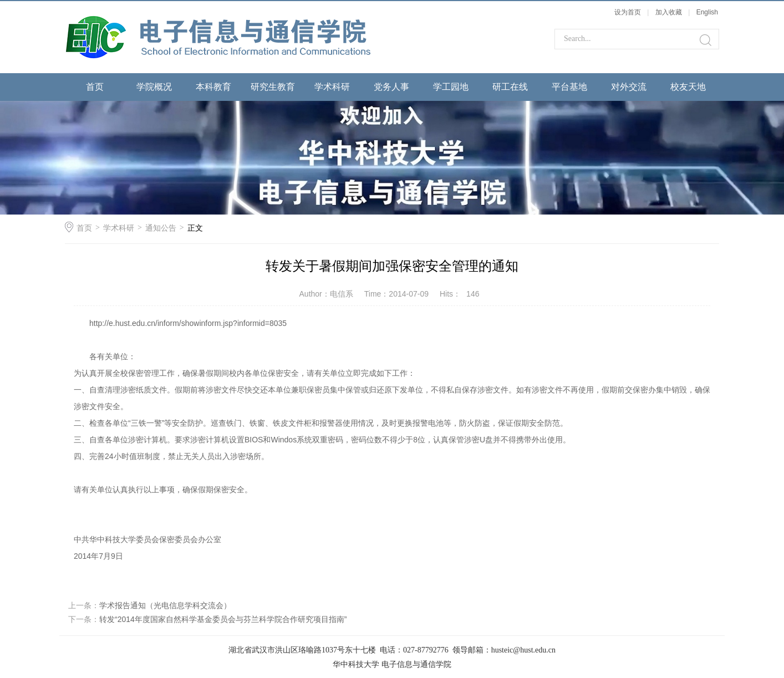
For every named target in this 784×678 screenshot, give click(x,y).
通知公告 (161, 228)
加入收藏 (669, 12)
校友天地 (688, 87)
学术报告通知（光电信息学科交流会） (165, 605)
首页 (95, 87)
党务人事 (391, 87)
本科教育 (213, 87)
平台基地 (569, 87)
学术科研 (332, 87)
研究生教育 (273, 87)
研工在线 (510, 87)
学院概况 (154, 87)
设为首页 (628, 12)
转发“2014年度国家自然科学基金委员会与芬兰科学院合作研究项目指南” (223, 619)
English (707, 12)
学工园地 (451, 87)
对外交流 (629, 87)
